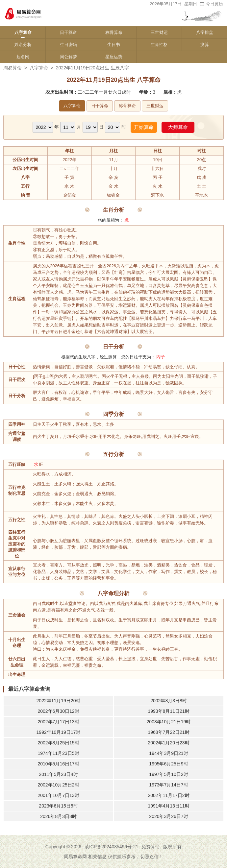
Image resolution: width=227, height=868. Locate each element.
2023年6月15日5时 (58, 806)
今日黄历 (211, 4)
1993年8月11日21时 (168, 711)
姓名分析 (23, 45)
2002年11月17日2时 (168, 795)
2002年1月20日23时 (168, 743)
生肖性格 (159, 45)
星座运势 (114, 57)
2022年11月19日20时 (59, 701)
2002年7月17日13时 (58, 722)
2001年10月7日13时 (58, 795)
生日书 (114, 45)
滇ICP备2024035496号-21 (111, 847)
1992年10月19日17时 (59, 732)
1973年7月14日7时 (168, 785)
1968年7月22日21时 (168, 732)
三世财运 (159, 32)
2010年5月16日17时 (58, 764)
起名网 (23, 57)
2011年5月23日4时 (58, 774)
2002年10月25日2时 (58, 785)
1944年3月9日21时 (168, 753)
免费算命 (151, 847)
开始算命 (144, 127)
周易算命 (13, 68)
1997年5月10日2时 (168, 774)
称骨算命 (114, 32)
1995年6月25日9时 (168, 764)
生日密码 (68, 45)
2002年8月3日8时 (169, 701)
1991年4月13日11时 (168, 806)
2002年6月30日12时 (58, 711)
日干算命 (68, 32)
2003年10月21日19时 (169, 722)
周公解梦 (68, 57)
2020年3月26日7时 (168, 816)
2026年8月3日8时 (58, 816)
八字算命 (23, 32)
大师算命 (178, 127)
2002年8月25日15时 (58, 743)
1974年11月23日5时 (58, 753)
